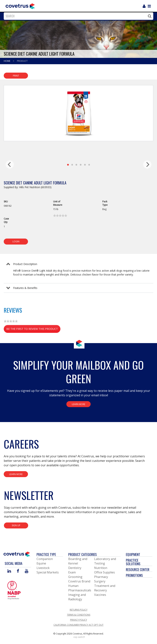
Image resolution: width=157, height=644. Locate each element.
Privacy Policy (79, 620)
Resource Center (138, 570)
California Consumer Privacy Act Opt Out (78, 625)
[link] (60, 216)
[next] (147, 164)
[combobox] (78, 16)
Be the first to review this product (33, 330)
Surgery (100, 581)
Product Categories (83, 554)
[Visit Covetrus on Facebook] (18, 571)
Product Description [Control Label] (25, 264)
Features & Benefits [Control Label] (25, 288)
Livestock (43, 568)
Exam (72, 572)
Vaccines (100, 595)
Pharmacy (101, 577)
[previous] (10, 164)
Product (22, 61)
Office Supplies (105, 572)
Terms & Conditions (79, 615)
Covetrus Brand (79, 581)
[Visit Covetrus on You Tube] (27, 571)
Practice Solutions (133, 562)
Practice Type (46, 554)
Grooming (75, 577)
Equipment (133, 554)
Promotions (134, 575)
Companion (45, 559)
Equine (41, 563)
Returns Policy (79, 610)
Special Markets (48, 572)
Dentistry (75, 568)
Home (7, 61)
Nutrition (101, 568)
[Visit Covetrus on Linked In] (9, 571)
